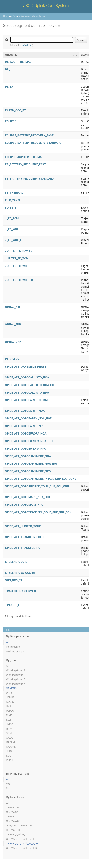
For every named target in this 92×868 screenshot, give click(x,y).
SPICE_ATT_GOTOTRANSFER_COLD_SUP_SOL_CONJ (39, 512)
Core (16, 16)
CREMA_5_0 (13, 830)
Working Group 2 (16, 675)
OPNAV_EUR (13, 324)
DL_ (7, 69)
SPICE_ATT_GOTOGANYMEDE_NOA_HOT (31, 464)
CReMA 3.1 (12, 812)
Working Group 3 (16, 679)
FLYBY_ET (12, 208)
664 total (27, 45)
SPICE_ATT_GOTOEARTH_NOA (25, 411)
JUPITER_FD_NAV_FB (19, 251)
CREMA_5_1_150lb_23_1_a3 (22, 843)
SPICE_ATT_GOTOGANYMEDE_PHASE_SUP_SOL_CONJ (41, 479)
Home (7, 16)
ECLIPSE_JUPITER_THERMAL (24, 157)
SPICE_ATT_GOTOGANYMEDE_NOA (28, 456)
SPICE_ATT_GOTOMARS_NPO (24, 505)
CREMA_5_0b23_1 (16, 834)
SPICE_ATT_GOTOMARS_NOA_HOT (28, 497)
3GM (9, 733)
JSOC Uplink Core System (46, 6)
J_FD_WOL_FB (14, 240)
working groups (15, 651)
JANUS (10, 697)
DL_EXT (10, 87)
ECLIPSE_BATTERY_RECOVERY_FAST (29, 135)
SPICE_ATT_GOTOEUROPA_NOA (26, 433)
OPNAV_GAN (13, 342)
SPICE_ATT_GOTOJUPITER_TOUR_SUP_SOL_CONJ (38, 486)
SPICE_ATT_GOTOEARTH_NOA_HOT (28, 418)
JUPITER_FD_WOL (17, 266)
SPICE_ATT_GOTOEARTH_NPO (25, 426)
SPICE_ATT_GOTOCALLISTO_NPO (27, 393)
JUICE (10, 751)
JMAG (10, 724)
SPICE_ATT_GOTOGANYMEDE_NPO (28, 471)
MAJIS (10, 702)
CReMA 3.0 (12, 808)
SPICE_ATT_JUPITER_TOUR (23, 526)
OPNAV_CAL (13, 307)
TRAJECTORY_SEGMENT (21, 591)
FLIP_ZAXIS (13, 200)
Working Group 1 (16, 670)
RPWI (9, 729)
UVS (9, 706)
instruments (13, 647)
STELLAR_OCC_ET (17, 562)
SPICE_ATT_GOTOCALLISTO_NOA (27, 377)
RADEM (10, 742)
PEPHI (10, 760)
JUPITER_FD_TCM (17, 258)
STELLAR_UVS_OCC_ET (20, 573)
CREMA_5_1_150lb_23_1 (20, 839)
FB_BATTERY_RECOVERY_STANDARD (29, 179)
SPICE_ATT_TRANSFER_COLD (24, 537)
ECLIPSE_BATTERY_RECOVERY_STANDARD (33, 143)
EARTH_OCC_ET (15, 110)
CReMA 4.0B (13, 821)
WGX (9, 693)
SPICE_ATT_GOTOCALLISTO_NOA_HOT (30, 385)
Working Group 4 (16, 684)
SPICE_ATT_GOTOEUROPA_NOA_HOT (29, 441)
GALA (9, 738)
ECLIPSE (11, 121)
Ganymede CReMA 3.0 (19, 826)
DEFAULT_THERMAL (18, 62)
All (8, 642)
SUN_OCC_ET (14, 580)
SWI (9, 720)
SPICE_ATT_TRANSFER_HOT (24, 548)
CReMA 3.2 (12, 817)
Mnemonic (11, 55)
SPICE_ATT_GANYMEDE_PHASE (26, 367)
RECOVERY (12, 359)
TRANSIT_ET (13, 605)
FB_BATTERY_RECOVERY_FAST (25, 164)
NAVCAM (11, 747)
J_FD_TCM (12, 218)
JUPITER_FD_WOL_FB (19, 280)
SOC (9, 756)
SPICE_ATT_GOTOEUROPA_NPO (26, 449)
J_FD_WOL (12, 229)
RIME (9, 715)
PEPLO (10, 711)
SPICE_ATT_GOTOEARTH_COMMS (27, 400)
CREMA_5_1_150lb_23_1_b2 (22, 848)
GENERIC (11, 688)
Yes (8, 784)
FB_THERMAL (14, 193)
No (8, 788)
